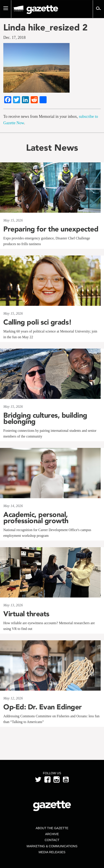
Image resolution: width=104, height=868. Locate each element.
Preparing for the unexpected (51, 229)
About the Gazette (52, 828)
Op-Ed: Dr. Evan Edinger (43, 707)
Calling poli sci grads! (38, 322)
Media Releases (52, 852)
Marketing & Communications (52, 846)
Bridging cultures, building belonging (45, 418)
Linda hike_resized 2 (45, 27)
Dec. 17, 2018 (14, 38)
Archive (52, 834)
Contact (52, 840)
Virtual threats (26, 614)
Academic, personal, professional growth (36, 518)
